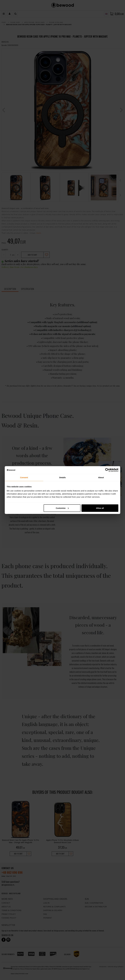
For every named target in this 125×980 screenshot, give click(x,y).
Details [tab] (62, 477)
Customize (62, 508)
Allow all (100, 508)
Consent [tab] (24, 477)
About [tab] (101, 477)
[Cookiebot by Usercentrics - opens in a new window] (107, 470)
